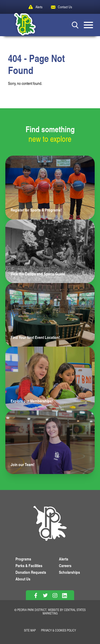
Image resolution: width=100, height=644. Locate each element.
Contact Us (65, 7)
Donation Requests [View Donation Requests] (31, 572)
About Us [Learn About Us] (23, 579)
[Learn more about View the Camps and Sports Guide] (50, 251)
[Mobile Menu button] (88, 25)
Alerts (39, 7)
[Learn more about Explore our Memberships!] (50, 378)
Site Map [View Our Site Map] (30, 630)
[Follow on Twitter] (45, 595)
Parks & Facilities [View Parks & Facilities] (29, 566)
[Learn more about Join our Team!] (50, 442)
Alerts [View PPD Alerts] (64, 559)
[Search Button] (75, 25)
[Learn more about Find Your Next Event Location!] (50, 315)
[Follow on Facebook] (36, 595)
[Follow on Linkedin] (64, 595)
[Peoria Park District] (21, 25)
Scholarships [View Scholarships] (69, 572)
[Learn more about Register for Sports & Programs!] (50, 187)
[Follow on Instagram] (55, 595)
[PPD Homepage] (50, 524)
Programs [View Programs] (23, 559)
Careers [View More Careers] (65, 566)
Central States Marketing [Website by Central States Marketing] (64, 612)
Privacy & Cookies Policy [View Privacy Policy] (59, 630)
